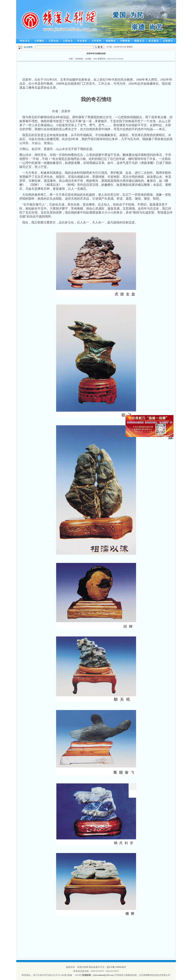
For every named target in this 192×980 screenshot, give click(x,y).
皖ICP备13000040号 (116, 967)
